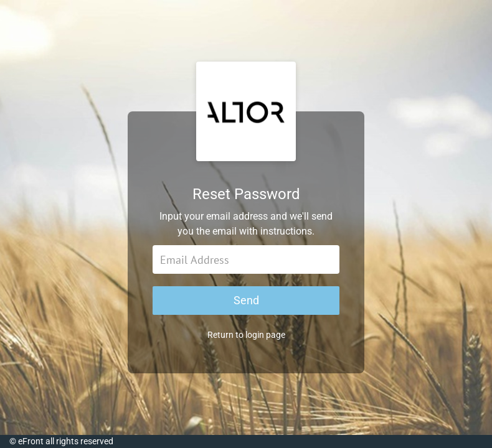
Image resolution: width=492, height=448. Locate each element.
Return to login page (246, 335)
